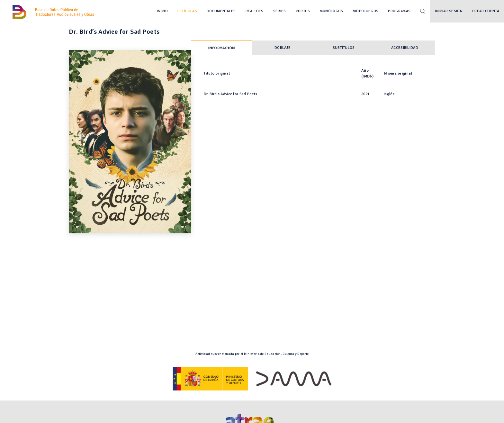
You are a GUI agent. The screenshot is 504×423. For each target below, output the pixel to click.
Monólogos (332, 11)
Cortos (303, 11)
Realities (255, 11)
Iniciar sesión (449, 11)
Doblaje (283, 48)
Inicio (162, 11)
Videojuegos (366, 11)
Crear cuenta (486, 11)
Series (280, 11)
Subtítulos (344, 48)
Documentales (221, 11)
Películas (187, 11)
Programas (399, 11)
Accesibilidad (405, 48)
